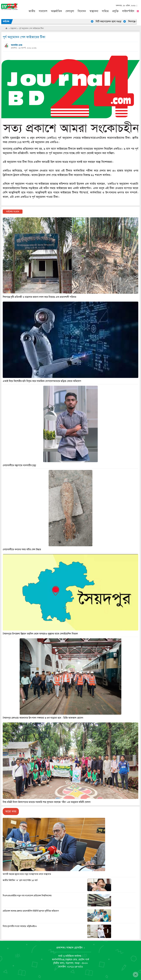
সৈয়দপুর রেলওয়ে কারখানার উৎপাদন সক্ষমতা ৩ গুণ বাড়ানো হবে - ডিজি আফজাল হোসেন (43, 718)
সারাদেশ (43, 11)
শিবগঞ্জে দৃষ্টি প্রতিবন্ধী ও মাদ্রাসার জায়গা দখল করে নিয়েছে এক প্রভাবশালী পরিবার (39, 297)
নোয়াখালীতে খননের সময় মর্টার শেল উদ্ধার (22, 549)
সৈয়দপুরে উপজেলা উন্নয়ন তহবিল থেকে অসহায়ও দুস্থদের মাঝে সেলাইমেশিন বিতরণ (40, 634)
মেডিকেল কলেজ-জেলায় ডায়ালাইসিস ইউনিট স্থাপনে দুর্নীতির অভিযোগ (31, 911)
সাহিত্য (105, 11)
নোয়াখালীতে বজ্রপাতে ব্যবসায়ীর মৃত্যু (19, 465)
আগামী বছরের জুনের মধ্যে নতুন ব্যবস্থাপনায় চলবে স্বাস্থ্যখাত (27, 874)
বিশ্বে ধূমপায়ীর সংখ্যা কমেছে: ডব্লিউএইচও (20, 926)
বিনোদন (82, 11)
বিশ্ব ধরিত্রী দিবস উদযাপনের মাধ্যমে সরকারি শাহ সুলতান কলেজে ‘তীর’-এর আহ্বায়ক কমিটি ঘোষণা (47, 802)
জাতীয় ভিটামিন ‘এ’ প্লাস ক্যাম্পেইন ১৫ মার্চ (20, 880)
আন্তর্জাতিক (56, 11)
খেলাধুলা (70, 11)
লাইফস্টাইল (128, 11)
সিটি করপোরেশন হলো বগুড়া (112, 21)
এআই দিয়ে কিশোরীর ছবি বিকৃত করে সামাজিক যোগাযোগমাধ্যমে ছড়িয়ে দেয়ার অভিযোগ (42, 381)
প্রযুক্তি (115, 11)
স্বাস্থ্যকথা (94, 11)
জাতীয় (32, 11)
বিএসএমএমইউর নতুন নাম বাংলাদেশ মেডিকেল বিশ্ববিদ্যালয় (27, 896)
